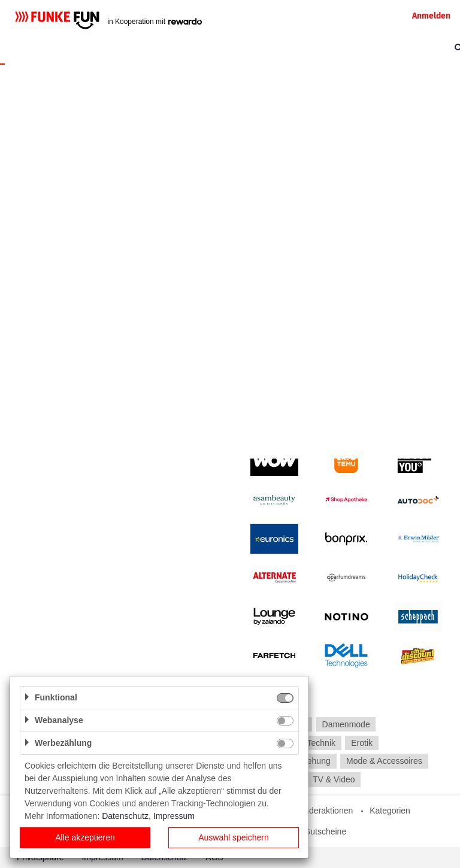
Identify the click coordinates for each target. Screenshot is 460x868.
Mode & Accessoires (384, 761)
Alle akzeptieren (85, 837)
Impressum (174, 816)
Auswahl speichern (234, 837)
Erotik (362, 743)
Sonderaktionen (323, 811)
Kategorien (390, 811)
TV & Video (334, 779)
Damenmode (346, 724)
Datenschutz (125, 816)
